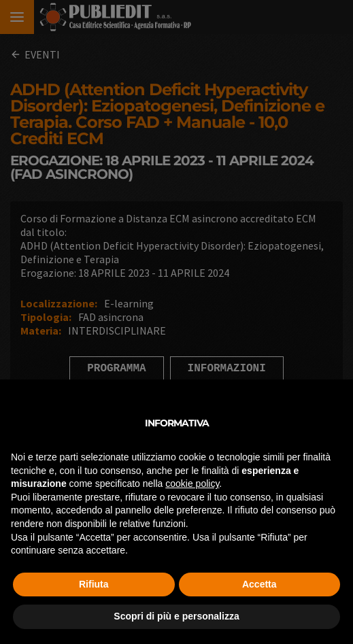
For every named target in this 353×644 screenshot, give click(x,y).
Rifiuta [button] (94, 584)
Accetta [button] (259, 584)
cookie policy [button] (192, 484)
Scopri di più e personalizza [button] (176, 616)
